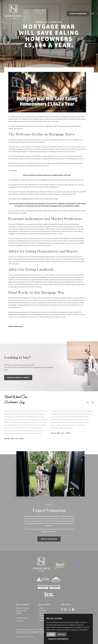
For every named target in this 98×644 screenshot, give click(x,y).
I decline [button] (61, 641)
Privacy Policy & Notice (32, 631)
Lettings (42, 610)
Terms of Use (20, 631)
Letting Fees (43, 633)
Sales (41, 608)
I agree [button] (51, 641)
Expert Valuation (78, 14)
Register (42, 615)
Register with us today (18, 378)
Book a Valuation (49, 539)
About (41, 613)
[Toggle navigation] (92, 13)
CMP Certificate (21, 633)
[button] (88, 402)
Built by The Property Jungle (25, 637)
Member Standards (32, 633)
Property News (44, 618)
